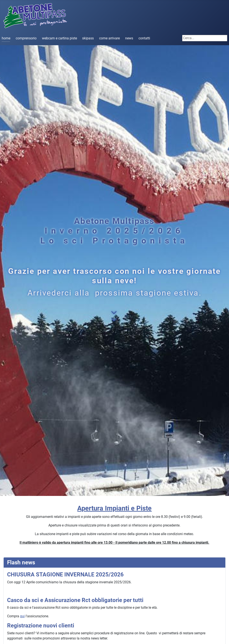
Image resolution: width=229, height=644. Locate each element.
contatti (144, 38)
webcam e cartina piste (59, 38)
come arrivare (109, 38)
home (6, 38)
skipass (88, 38)
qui (22, 616)
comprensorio (26, 38)
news (129, 38)
